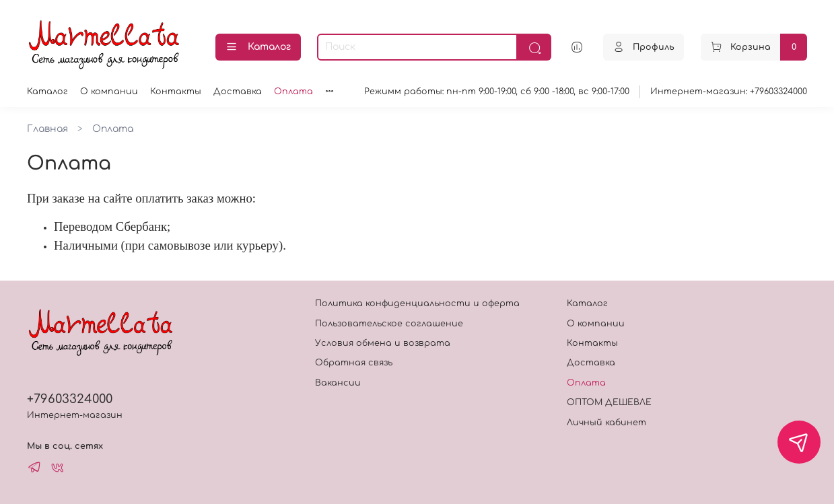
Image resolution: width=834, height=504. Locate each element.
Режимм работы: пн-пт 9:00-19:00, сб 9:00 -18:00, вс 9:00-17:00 (497, 92)
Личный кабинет (606, 423)
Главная (47, 129)
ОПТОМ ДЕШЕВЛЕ (609, 402)
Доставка (238, 92)
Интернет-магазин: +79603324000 (729, 92)
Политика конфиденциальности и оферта (417, 303)
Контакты (176, 92)
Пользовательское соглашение (389, 324)
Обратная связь (354, 363)
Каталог (258, 47)
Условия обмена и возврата (383, 343)
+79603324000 (70, 399)
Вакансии (338, 383)
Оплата (293, 92)
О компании (109, 92)
